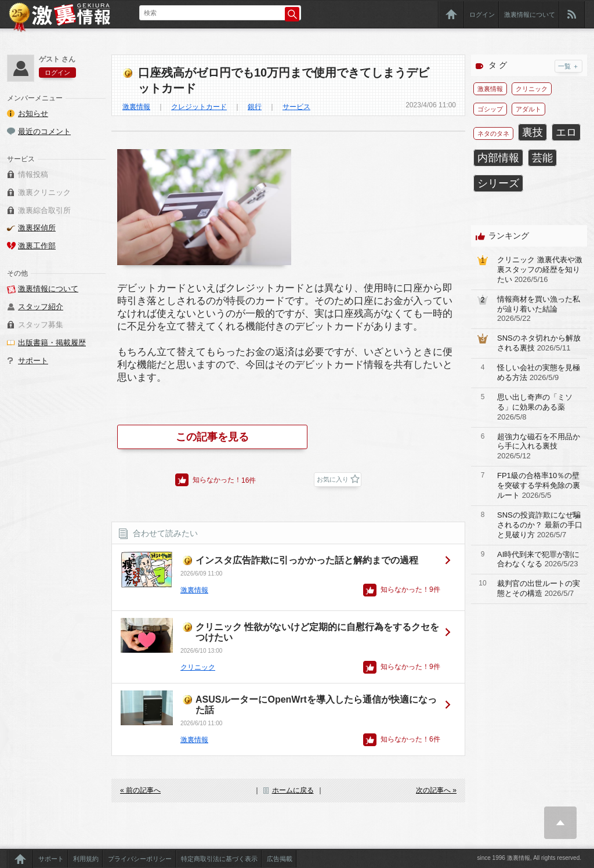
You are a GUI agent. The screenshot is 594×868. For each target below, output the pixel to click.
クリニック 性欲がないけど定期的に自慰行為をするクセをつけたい (317, 632)
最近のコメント (44, 131)
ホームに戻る (293, 790)
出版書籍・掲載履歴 (52, 343)
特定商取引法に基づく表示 (219, 859)
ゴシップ (490, 109)
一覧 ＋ (568, 66)
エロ (566, 132)
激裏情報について (530, 15)
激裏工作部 (37, 246)
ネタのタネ (493, 133)
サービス (296, 107)
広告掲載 (280, 859)
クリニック (198, 667)
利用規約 (86, 859)
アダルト (528, 109)
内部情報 (498, 158)
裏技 (533, 132)
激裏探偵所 (37, 228)
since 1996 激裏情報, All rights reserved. (529, 858)
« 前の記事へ (140, 790)
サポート (33, 361)
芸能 (542, 158)
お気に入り (333, 479)
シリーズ (498, 183)
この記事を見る (212, 437)
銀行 (255, 107)
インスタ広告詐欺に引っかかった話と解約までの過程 (307, 560)
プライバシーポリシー (140, 859)
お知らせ (33, 113)
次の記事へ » (436, 790)
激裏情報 (136, 107)
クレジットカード (199, 107)
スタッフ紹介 (41, 307)
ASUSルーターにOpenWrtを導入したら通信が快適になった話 (316, 705)
